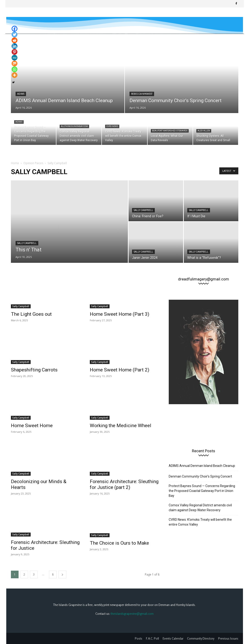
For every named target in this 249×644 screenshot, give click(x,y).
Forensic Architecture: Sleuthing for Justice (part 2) (124, 484)
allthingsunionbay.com (74, 126)
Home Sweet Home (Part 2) (120, 370)
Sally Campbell (27, 243)
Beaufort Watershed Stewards (170, 131)
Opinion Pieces (33, 163)
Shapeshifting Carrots (34, 370)
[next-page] (62, 574)
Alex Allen (204, 131)
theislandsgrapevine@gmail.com (132, 614)
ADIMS (21, 94)
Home (15, 163)
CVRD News (112, 126)
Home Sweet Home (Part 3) (120, 314)
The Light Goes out (31, 314)
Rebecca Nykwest (142, 94)
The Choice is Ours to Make (119, 543)
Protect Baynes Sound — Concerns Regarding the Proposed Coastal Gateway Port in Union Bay (202, 491)
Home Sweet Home (32, 426)
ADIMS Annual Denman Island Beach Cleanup (202, 466)
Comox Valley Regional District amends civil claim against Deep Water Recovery (200, 508)
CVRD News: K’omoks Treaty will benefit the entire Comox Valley (200, 522)
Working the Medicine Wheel (121, 426)
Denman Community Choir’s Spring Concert (200, 476)
